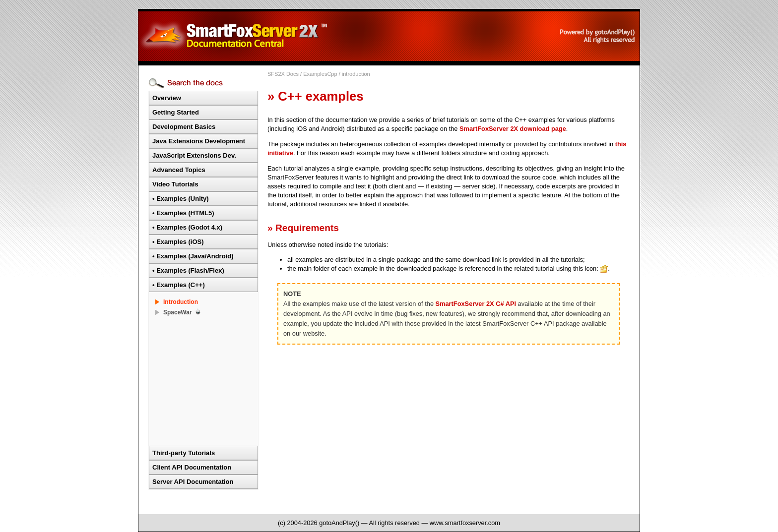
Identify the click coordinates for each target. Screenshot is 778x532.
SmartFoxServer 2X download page (513, 129)
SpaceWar (178, 312)
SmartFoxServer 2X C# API (476, 304)
